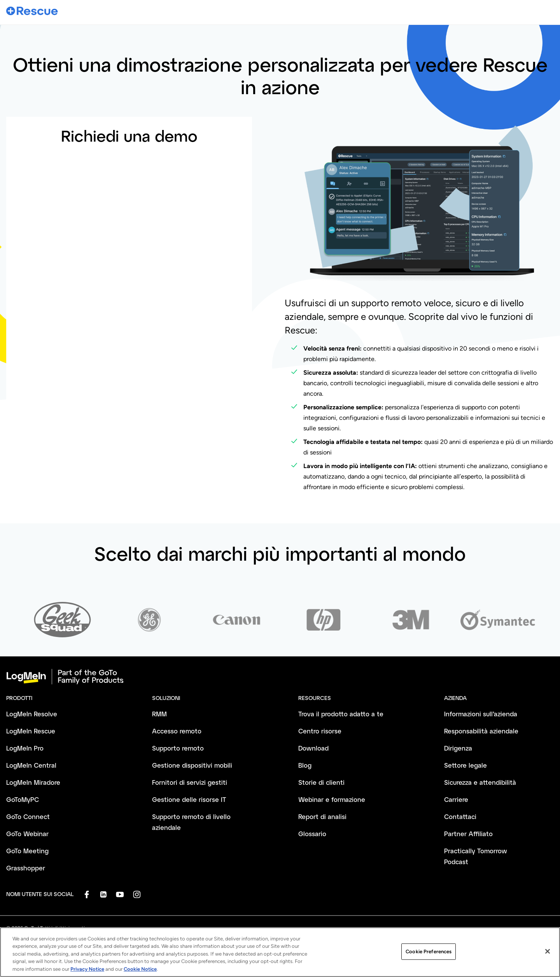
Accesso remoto (177, 731)
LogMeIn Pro (25, 748)
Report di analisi (322, 817)
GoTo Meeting (27, 851)
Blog (305, 765)
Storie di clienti (321, 782)
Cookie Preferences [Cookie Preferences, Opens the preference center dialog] (429, 956)
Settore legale (465, 765)
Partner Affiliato (468, 834)
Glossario (312, 834)
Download (313, 748)
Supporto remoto (178, 748)
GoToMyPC (23, 799)
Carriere (456, 799)
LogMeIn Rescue (31, 731)
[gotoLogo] (32, 11)
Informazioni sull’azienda (481, 714)
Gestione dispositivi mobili (192, 765)
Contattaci (460, 817)
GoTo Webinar (27, 834)
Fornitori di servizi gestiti (190, 782)
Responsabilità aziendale (481, 731)
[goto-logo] (280, 677)
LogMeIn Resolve (32, 714)
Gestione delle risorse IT (189, 799)
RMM (159, 714)
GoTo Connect (28, 817)
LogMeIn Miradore (33, 782)
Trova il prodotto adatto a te (341, 714)
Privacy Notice (87, 974)
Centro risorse (320, 731)
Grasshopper (26, 868)
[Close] (548, 956)
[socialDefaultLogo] (87, 894)
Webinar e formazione (332, 799)
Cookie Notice (140, 974)
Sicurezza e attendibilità (480, 782)
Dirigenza (458, 748)
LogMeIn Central (31, 765)
